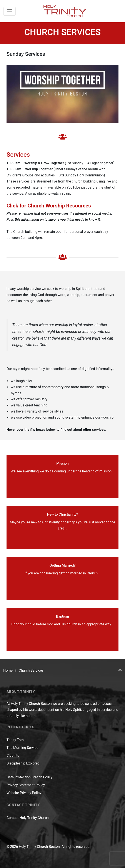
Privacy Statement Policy (26, 785)
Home (8, 670)
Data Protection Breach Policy (29, 777)
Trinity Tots (15, 740)
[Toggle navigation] (10, 11)
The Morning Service (22, 748)
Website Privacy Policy (24, 793)
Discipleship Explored (23, 763)
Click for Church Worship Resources (49, 206)
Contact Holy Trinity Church (28, 818)
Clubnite (13, 755)
